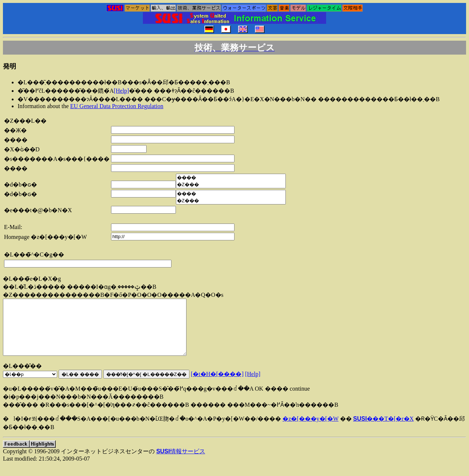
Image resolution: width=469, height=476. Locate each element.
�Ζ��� (231, 185)
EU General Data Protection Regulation (117, 106)
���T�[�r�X (383, 430)
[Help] (121, 91)
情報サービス (180, 462)
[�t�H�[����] (217, 385)
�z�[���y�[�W (311, 430)
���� (231, 178)
